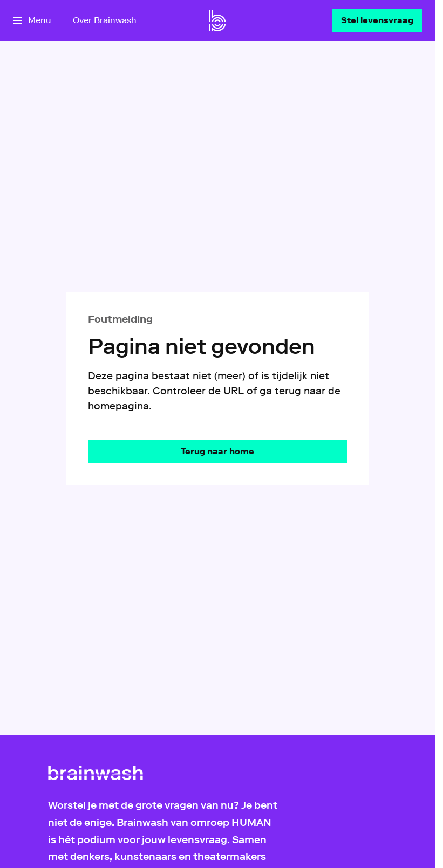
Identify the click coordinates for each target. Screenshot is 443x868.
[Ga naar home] (217, 20)
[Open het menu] (32, 20)
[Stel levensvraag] (377, 20)
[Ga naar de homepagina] (217, 452)
